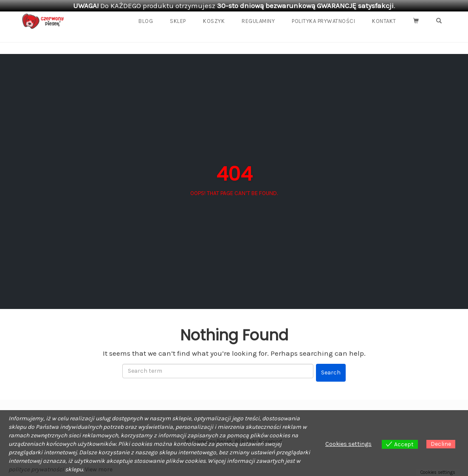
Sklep (178, 21)
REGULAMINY (258, 21)
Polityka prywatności (323, 21)
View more (99, 469)
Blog (146, 21)
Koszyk (214, 21)
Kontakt (384, 21)
